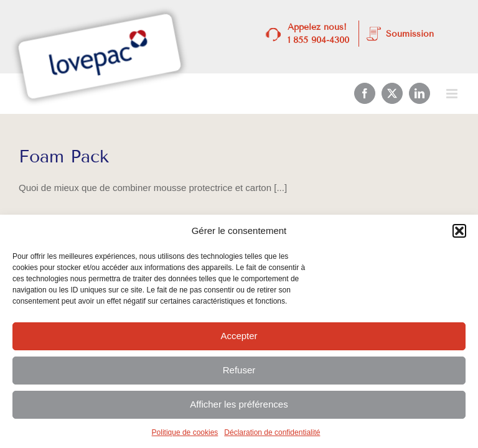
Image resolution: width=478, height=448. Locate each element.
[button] (459, 231)
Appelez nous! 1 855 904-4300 (318, 34)
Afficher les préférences (239, 404)
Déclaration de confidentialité (272, 432)
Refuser (239, 370)
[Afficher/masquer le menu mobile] (453, 94)
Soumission (410, 34)
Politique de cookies (185, 432)
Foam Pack (64, 156)
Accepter (239, 336)
